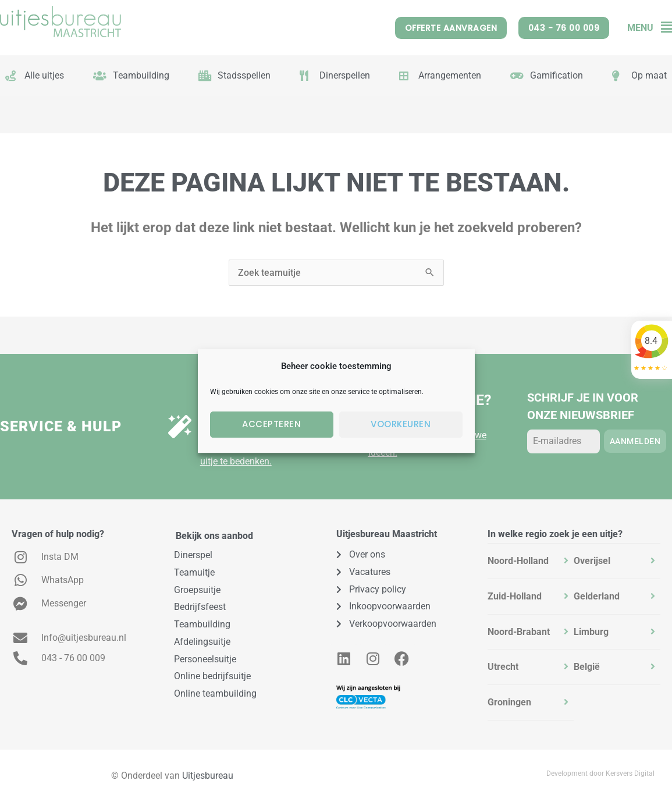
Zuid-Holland (515, 596)
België (587, 667)
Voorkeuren (401, 424)
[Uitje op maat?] (180, 427)
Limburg (591, 632)
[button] (663, 28)
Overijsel (592, 561)
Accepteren (271, 424)
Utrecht (503, 667)
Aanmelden (635, 441)
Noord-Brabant (519, 632)
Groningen (509, 702)
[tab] (531, 561)
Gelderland (597, 596)
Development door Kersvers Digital (600, 773)
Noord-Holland (518, 561)
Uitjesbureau (208, 776)
